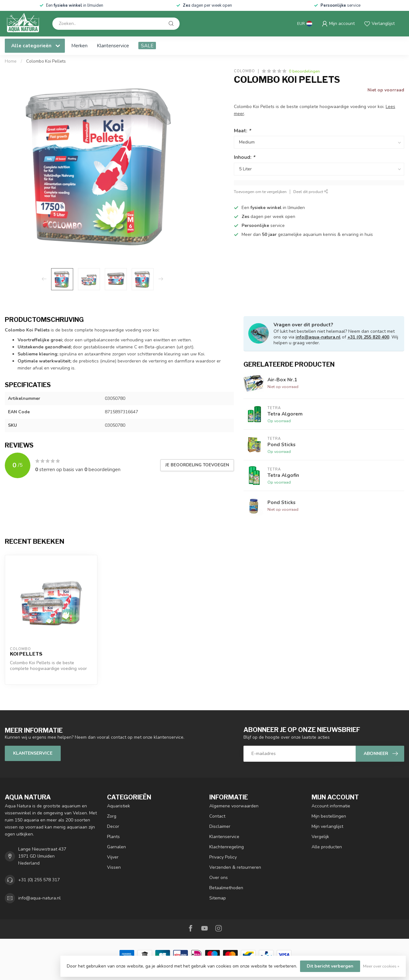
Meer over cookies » (381, 966)
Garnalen (116, 847)
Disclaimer (220, 826)
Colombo (244, 71)
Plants (113, 837)
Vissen (114, 867)
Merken (79, 46)
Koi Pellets (26, 654)
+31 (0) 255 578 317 (39, 880)
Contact (217, 816)
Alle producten (327, 847)
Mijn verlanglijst (327, 826)
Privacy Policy (223, 857)
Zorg (112, 816)
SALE (147, 46)
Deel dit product (311, 192)
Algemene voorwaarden (234, 806)
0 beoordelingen (304, 71)
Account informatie (331, 806)
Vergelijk (320, 837)
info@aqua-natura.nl (318, 337)
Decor (113, 826)
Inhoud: (244, 157)
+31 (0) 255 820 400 (368, 337)
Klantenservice (113, 46)
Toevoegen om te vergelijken (260, 192)
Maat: (242, 131)
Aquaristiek (119, 806)
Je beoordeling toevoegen (197, 465)
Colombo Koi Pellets (46, 61)
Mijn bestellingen (329, 816)
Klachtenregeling (227, 847)
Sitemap (218, 898)
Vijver (113, 857)
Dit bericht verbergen (330, 966)
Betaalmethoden (226, 888)
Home (11, 61)
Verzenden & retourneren (235, 867)
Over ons (219, 878)
